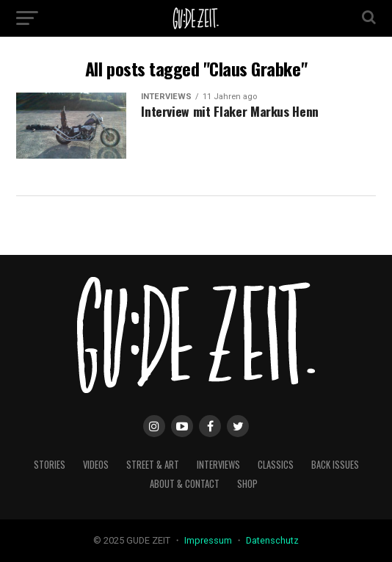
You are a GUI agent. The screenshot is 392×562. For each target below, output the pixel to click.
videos (96, 465)
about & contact (185, 484)
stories (50, 465)
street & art (153, 465)
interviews (218, 465)
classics (276, 465)
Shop (247, 484)
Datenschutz (272, 540)
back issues (335, 465)
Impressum (209, 540)
